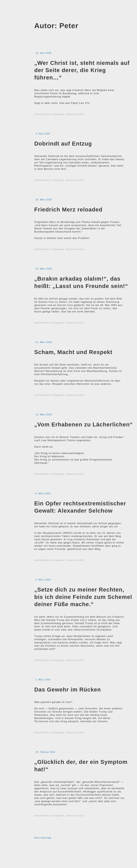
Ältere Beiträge (43, 838)
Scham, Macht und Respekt (73, 352)
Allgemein (59, 114)
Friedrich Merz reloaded (68, 210)
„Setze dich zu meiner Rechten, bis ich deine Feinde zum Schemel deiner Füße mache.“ (83, 597)
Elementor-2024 (75, 114)
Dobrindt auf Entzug (63, 144)
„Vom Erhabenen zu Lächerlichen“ (83, 424)
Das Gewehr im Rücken (68, 690)
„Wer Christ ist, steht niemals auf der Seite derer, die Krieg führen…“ (82, 70)
